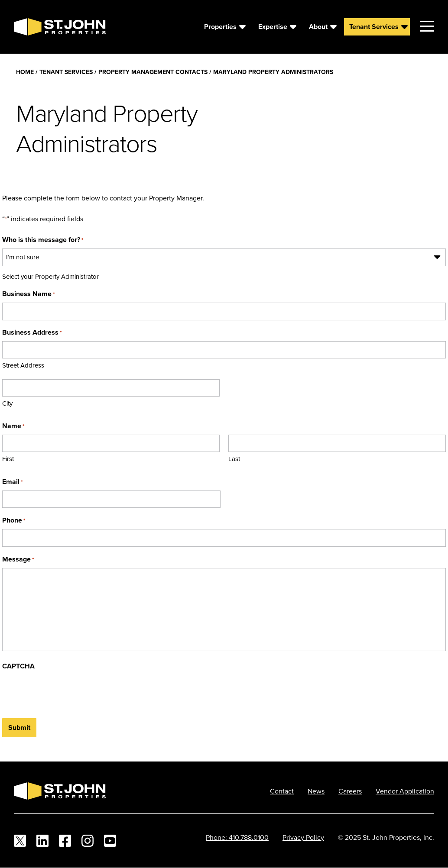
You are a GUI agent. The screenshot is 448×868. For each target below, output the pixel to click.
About (318, 27)
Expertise (273, 27)
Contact (282, 791)
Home (25, 72)
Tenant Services (374, 27)
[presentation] (68, 692)
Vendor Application (405, 791)
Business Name (29, 294)
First (8, 459)
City (7, 403)
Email (13, 482)
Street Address (23, 365)
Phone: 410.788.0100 (237, 837)
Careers (350, 791)
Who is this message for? (43, 240)
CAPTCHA (18, 666)
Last (234, 459)
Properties (220, 27)
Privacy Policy (303, 837)
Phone (14, 520)
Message (18, 559)
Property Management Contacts (153, 72)
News (316, 791)
